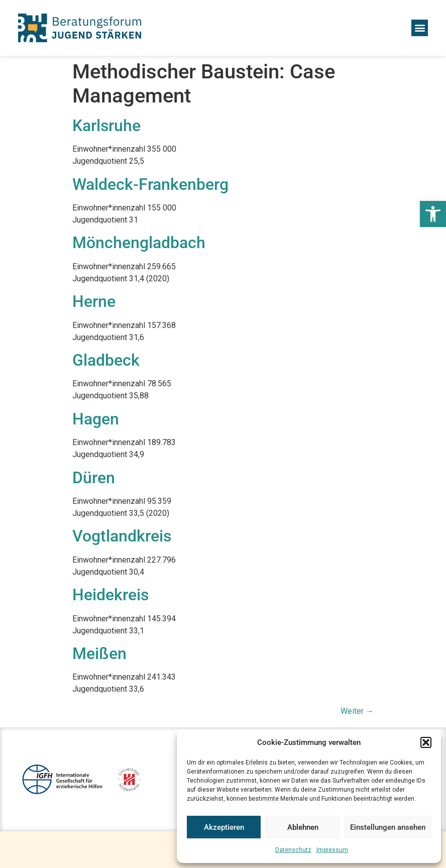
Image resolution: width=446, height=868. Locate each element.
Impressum (332, 850)
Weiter (357, 711)
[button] (433, 214)
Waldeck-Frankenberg (150, 184)
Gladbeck (106, 360)
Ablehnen (303, 827)
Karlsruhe (106, 126)
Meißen (99, 654)
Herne (94, 301)
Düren (94, 478)
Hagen (96, 419)
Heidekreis (110, 595)
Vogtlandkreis (122, 536)
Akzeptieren (224, 827)
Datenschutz (293, 850)
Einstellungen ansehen (388, 827)
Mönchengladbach (139, 243)
